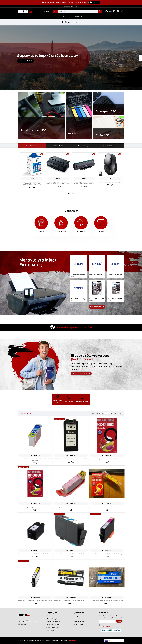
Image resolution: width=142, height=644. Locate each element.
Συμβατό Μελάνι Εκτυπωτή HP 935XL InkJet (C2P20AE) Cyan (71, 554)
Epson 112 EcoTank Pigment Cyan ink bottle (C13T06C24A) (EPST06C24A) (97, 275)
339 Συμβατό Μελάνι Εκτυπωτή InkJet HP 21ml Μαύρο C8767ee (71, 459)
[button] (41, 140)
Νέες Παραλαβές (32, 146)
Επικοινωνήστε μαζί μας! (80, 374)
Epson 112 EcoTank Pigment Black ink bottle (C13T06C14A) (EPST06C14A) (79, 275)
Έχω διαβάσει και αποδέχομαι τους (107, 626)
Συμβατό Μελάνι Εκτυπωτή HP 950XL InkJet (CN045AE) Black (71, 601)
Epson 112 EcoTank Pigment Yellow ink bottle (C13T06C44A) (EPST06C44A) (79, 299)
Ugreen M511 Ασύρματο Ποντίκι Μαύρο (110, 182)
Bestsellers (58, 146)
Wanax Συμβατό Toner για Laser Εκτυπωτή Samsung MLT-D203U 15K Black (58, 183)
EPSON (32, 179)
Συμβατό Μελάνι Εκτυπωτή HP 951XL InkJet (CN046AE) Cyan (107, 601)
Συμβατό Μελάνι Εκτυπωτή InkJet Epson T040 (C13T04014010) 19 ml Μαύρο (35, 460)
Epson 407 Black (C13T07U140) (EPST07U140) (97, 299)
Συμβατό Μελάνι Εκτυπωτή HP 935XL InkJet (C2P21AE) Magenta (107, 554)
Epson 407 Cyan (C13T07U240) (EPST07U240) (115, 299)
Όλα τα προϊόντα (110, 146)
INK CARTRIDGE (35, 455)
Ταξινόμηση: (95, 413)
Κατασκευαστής (68, 17)
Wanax (58, 179)
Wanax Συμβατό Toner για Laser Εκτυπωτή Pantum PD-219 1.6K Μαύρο (84, 183)
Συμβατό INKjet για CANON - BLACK (107, 459)
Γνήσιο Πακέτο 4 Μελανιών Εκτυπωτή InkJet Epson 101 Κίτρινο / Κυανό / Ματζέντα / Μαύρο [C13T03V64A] (32, 183)
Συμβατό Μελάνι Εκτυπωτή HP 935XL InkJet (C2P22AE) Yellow (35, 601)
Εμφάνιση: (116, 413)
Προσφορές (83, 146)
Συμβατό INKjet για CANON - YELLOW (107, 507)
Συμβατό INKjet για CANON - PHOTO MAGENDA (71, 507)
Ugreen (110, 179)
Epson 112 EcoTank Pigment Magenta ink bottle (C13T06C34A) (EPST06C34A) (115, 275)
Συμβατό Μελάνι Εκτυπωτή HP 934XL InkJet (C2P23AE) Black (35, 554)
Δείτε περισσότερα (96, 307)
